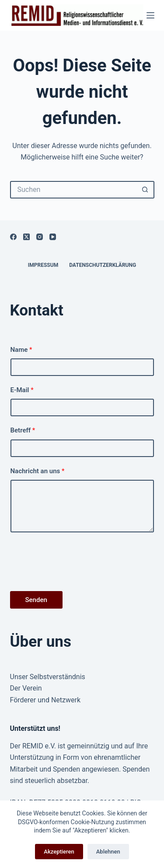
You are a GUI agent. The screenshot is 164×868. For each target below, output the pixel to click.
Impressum (43, 265)
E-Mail (22, 390)
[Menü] (150, 15)
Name (21, 350)
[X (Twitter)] (26, 237)
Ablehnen (108, 852)
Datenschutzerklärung (103, 265)
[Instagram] (40, 237)
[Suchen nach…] (73, 190)
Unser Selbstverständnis (48, 677)
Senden (36, 600)
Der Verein (26, 688)
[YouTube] (53, 237)
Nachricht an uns (38, 471)
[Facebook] (13, 237)
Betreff (23, 430)
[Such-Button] (146, 190)
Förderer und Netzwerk (45, 700)
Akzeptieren (59, 852)
